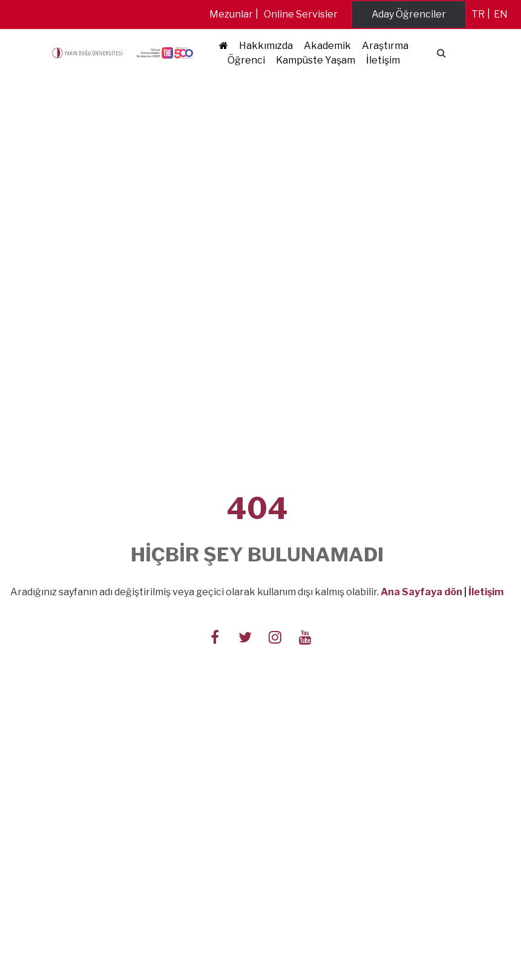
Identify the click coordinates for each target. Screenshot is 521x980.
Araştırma (385, 46)
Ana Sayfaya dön (421, 592)
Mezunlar (231, 14)
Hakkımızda (266, 46)
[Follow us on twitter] (245, 636)
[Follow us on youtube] (306, 636)
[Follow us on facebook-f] (215, 636)
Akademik (327, 46)
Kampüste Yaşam (316, 60)
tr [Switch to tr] (478, 14)
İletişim (383, 60)
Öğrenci (246, 60)
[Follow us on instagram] (275, 636)
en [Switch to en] (501, 14)
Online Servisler (301, 14)
